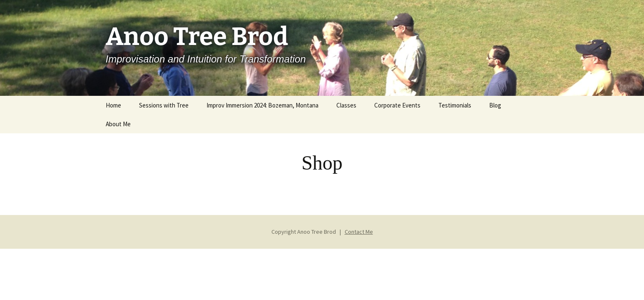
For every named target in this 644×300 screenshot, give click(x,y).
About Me (118, 124)
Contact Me (359, 232)
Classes (346, 105)
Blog (495, 105)
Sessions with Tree (164, 105)
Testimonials (455, 105)
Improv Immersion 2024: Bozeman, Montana (262, 105)
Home (113, 105)
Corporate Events (397, 105)
